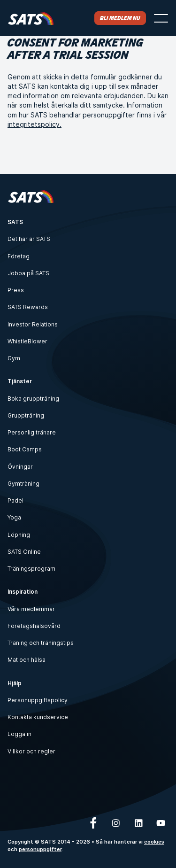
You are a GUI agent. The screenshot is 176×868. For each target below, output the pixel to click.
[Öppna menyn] (161, 18)
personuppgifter (40, 849)
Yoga (14, 517)
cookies (154, 842)
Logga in (19, 734)
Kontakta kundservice (38, 717)
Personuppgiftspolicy (38, 700)
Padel (15, 500)
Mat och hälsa (27, 660)
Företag (19, 256)
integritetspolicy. (34, 124)
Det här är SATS (29, 239)
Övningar (20, 467)
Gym (14, 358)
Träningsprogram (31, 569)
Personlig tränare (32, 432)
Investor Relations (33, 324)
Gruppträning (26, 415)
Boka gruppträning (33, 399)
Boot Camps (25, 449)
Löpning (19, 535)
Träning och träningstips (41, 643)
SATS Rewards (28, 307)
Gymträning (23, 484)
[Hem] (31, 18)
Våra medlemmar (31, 609)
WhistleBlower (27, 341)
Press (16, 290)
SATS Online (24, 552)
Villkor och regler (31, 751)
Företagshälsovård (34, 626)
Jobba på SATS (28, 273)
